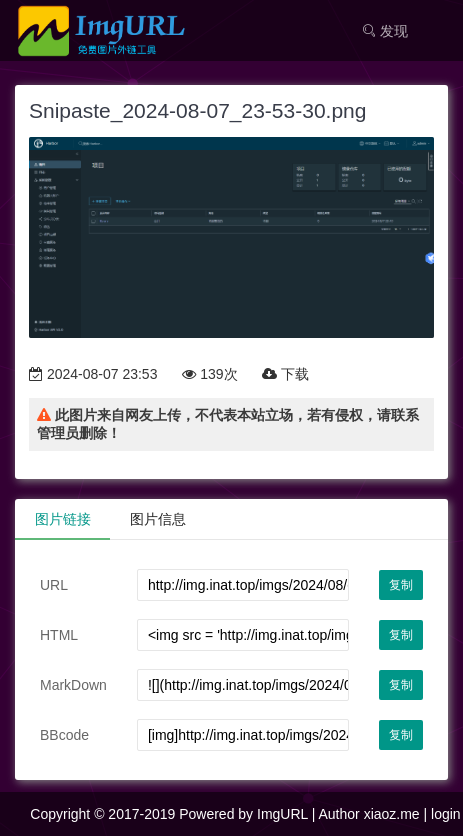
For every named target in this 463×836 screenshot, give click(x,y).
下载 (285, 374)
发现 (385, 31)
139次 (209, 374)
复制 (401, 585)
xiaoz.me (392, 814)
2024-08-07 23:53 (93, 374)
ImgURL (282, 814)
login (446, 814)
